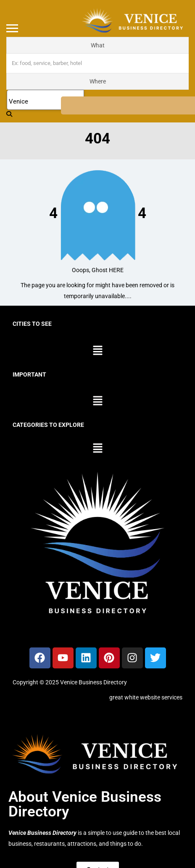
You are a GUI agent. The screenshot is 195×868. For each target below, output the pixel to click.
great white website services (146, 697)
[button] (97, 351)
